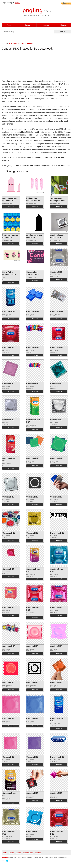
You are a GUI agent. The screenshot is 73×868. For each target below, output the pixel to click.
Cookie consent (28, 853)
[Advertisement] (20, 66)
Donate (27, 25)
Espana (18, 3)
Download (11, 207)
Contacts (64, 25)
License (46, 25)
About (9, 25)
